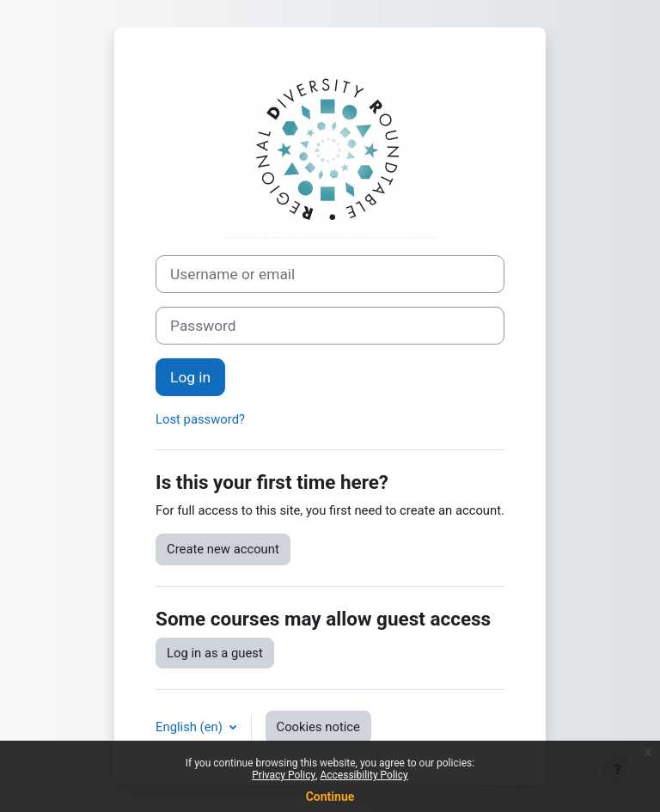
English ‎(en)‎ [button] (190, 727)
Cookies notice (318, 727)
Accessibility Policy (364, 775)
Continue (330, 797)
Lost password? (200, 419)
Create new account (223, 549)
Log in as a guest (215, 653)
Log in (190, 377)
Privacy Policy (284, 775)
